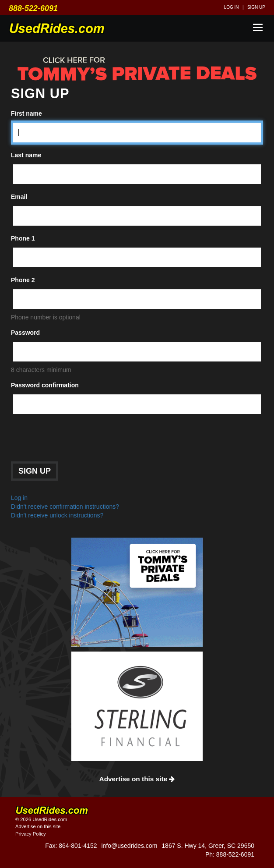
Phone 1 (23, 238)
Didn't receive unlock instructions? (57, 515)
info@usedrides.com (129, 846)
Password (25, 333)
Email (19, 197)
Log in (232, 7)
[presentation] (77, 440)
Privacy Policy (31, 834)
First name (26, 113)
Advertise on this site (137, 779)
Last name (26, 155)
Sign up (256, 7)
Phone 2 (23, 280)
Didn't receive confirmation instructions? (65, 507)
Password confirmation (45, 385)
